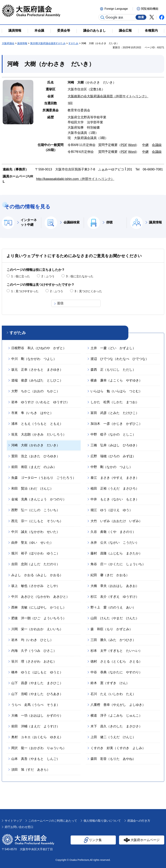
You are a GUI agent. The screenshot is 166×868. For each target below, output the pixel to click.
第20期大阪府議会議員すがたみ (48, 43)
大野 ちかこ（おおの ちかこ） (35, 391)
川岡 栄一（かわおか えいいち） (37, 629)
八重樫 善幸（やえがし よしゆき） (118, 705)
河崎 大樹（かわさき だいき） (35, 445)
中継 (145, 145)
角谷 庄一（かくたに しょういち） (118, 564)
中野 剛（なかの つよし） (112, 467)
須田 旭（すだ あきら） (31, 770)
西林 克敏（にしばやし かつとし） (39, 607)
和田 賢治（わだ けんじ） (32, 489)
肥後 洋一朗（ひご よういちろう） (39, 618)
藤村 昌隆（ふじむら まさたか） (116, 553)
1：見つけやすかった (25, 291)
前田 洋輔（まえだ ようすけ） (35, 726)
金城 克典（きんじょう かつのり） (39, 499)
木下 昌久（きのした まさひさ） (116, 726)
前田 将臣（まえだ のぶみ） (34, 467)
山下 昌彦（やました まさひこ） (37, 683)
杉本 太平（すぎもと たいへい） (116, 651)
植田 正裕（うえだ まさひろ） (115, 489)
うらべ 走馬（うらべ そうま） (35, 705)
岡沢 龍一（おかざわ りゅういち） (39, 748)
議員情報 (22, 43)
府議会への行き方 (139, 821)
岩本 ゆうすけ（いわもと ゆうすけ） (40, 402)
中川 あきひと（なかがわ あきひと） (40, 597)
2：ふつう (48, 276)
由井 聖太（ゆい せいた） (32, 543)
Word (132, 145)
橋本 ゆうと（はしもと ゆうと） (37, 672)
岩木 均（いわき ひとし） (32, 640)
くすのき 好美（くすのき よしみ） (118, 748)
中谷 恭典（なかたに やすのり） (116, 672)
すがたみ (73, 43)
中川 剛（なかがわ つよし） (34, 359)
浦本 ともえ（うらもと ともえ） (37, 424)
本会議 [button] (39, 31)
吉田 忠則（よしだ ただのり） (35, 564)
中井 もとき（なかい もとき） (115, 499)
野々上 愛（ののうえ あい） (113, 607)
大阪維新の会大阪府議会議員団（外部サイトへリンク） (108, 96)
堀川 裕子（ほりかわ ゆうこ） (35, 553)
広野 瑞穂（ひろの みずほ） (113, 456)
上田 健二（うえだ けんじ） (113, 737)
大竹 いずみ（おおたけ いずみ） (116, 521)
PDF (124, 145)
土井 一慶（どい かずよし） (113, 348)
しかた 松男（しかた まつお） (115, 402)
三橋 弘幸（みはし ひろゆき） (115, 445)
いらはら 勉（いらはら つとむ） (116, 391)
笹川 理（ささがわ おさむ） (34, 661)
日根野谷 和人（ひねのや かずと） (39, 348)
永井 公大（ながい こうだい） (115, 543)
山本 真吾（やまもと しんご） (35, 759)
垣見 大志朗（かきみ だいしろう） (39, 434)
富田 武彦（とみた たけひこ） (115, 413)
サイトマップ (13, 821)
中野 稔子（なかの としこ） (113, 434)
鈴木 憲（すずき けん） (110, 683)
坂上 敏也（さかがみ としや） (35, 586)
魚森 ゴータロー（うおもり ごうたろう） (44, 478)
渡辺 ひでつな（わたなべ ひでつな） (120, 359)
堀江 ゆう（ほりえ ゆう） (112, 510)
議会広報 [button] (125, 31)
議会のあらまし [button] (94, 31)
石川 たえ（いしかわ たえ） (113, 694)
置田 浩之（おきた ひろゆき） (35, 456)
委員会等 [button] (64, 31)
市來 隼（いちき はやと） (32, 413)
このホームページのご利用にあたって (53, 821)
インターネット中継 (29, 222)
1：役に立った (21, 276)
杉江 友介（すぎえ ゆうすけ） (115, 597)
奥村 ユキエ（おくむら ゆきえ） (37, 737)
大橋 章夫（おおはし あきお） (115, 586)
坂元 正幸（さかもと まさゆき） (37, 370)
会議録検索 (72, 222)
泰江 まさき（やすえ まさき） (115, 478)
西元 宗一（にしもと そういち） (37, 521)
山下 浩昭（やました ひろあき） (37, 694)
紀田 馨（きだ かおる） (110, 575)
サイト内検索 (103, 17)
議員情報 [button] (15, 31)
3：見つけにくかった (88, 291)
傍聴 (109, 222)
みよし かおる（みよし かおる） (37, 575)
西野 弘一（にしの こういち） (35, 510)
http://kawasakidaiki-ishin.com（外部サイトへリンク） (75, 179)
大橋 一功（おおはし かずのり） (37, 716)
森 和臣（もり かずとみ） (112, 629)
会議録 (157, 145)
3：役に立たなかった (80, 276)
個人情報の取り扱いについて (102, 821)
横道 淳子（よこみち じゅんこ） (116, 716)
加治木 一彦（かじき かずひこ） (116, 424)
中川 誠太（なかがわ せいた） (35, 532)
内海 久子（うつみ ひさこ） (34, 651)
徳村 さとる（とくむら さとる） (116, 661)
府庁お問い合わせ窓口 (19, 827)
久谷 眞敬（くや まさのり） (113, 532)
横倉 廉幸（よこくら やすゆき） (116, 380)
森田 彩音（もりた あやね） (113, 759)
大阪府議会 (8, 43)
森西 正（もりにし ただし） (113, 370)
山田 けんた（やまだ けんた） (115, 618)
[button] (116, 8)
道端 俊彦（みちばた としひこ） (37, 380)
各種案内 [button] (151, 31)
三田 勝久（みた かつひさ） (113, 640)
